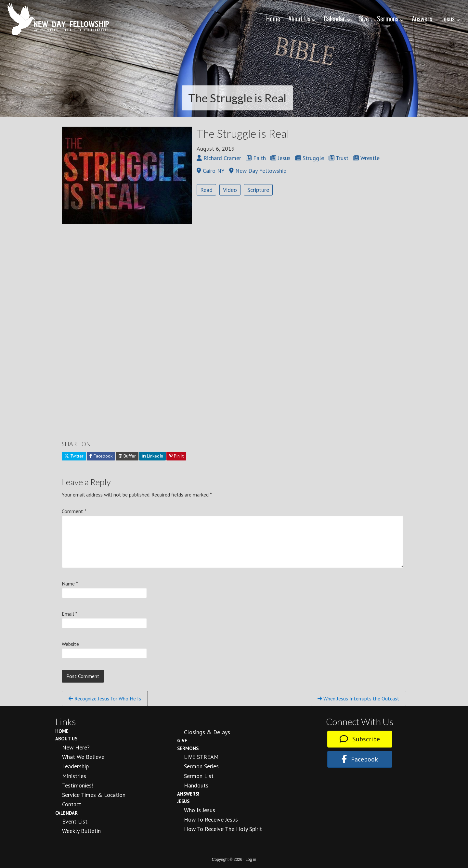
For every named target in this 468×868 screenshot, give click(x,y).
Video (230, 190)
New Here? (76, 747)
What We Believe (83, 757)
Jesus (183, 801)
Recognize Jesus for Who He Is (105, 698)
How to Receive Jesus (211, 819)
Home (62, 731)
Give (182, 741)
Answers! (188, 794)
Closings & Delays (207, 732)
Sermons (188, 748)
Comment (74, 511)
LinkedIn (152, 456)
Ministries (74, 776)
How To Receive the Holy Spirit (223, 829)
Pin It (176, 456)
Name (70, 584)
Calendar (66, 813)
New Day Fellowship (58, 19)
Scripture (258, 190)
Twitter (74, 456)
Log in (251, 860)
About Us (66, 739)
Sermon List (199, 776)
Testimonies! (78, 785)
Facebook (101, 456)
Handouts (196, 785)
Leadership (75, 766)
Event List (75, 821)
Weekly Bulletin (81, 831)
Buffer (127, 456)
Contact (72, 804)
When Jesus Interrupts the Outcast (358, 698)
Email (70, 614)
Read (206, 190)
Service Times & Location (94, 795)
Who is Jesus (200, 810)
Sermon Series (201, 766)
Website (70, 644)
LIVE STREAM (201, 757)
